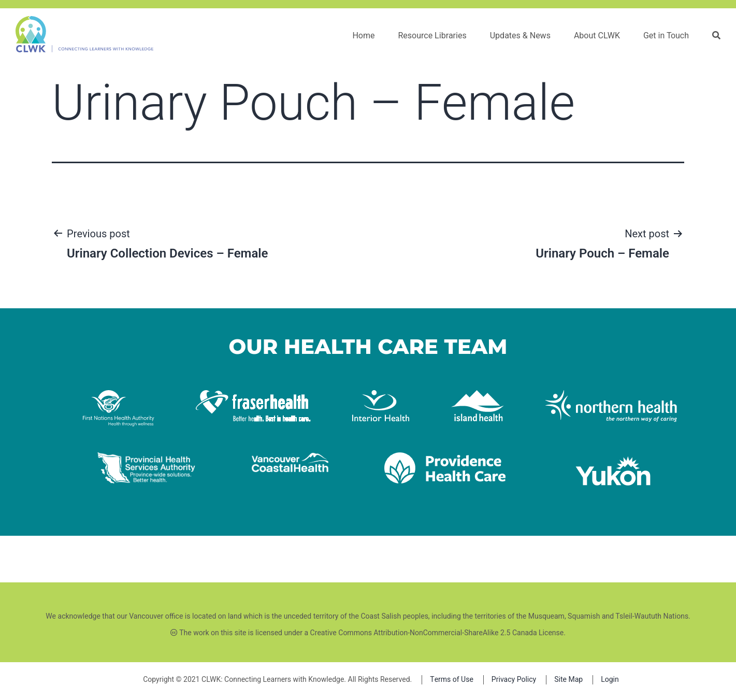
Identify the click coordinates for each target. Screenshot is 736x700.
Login (610, 680)
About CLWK (597, 36)
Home (363, 36)
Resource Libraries (432, 36)
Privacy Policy (514, 680)
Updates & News (520, 36)
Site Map (568, 680)
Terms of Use (452, 680)
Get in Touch (666, 36)
